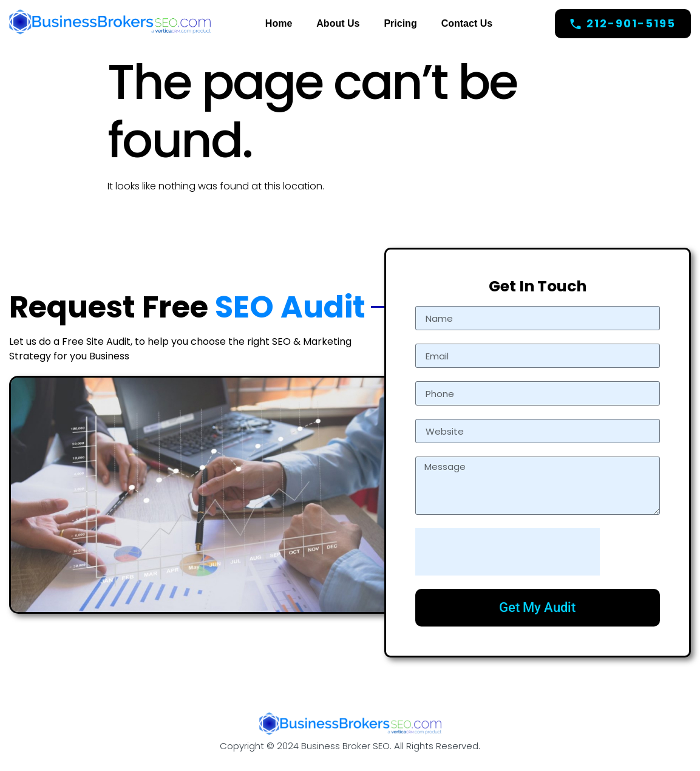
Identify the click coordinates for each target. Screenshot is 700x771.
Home (279, 23)
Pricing (400, 23)
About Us (338, 23)
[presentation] (508, 552)
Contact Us (467, 23)
